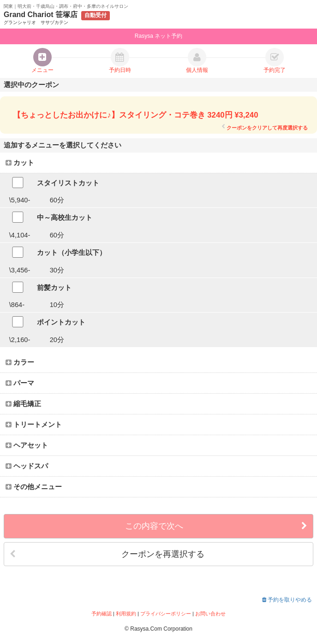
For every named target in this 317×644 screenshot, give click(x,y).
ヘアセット (27, 445)
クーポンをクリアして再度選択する (265, 127)
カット (20, 163)
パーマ (20, 383)
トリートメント (34, 425)
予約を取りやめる (287, 600)
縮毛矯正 (23, 404)
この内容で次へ (216, 526)
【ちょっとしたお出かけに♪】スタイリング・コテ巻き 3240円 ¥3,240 (135, 115)
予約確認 (102, 614)
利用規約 (126, 614)
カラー (20, 362)
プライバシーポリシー (166, 614)
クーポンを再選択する (107, 554)
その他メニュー (34, 487)
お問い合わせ (210, 614)
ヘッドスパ (27, 466)
